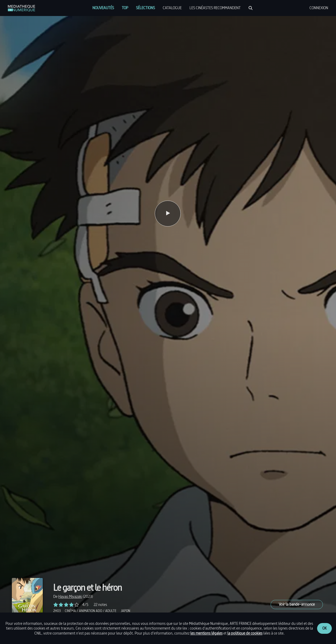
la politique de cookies (245, 633)
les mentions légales (206, 633)
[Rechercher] (251, 8)
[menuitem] (103, 8)
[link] (22, 8)
